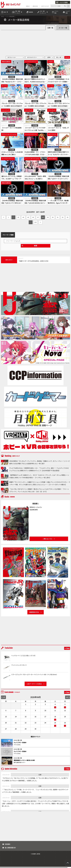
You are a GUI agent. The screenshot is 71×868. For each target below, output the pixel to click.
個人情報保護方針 (10, 849)
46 (33, 219)
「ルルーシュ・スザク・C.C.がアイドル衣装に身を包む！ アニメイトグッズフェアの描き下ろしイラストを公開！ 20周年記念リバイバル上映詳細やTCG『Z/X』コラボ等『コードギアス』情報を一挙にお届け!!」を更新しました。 (35, 805)
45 (28, 219)
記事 (40, 776)
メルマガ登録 (62, 2)
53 (68, 219)
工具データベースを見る (34, 685)
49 (48, 219)
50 (53, 219)
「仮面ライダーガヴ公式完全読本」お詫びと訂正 (33, 262)
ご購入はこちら (47, 540)
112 (35, 224)
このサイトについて (45, 6)
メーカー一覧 (63, 29)
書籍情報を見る (34, 613)
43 (18, 219)
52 (63, 219)
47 (38, 219)
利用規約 (7, 845)
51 (58, 219)
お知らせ (28, 6)
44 (23, 219)
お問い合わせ (35, 6)
